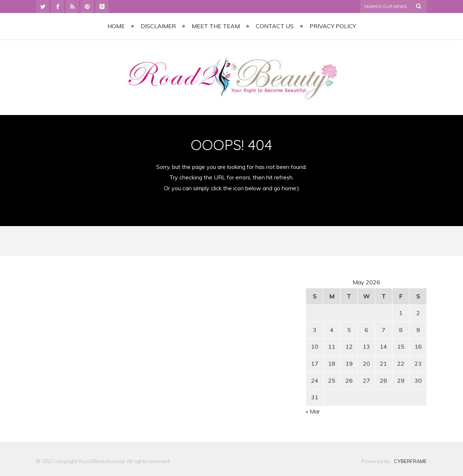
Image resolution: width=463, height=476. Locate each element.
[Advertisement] (98, 329)
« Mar (313, 411)
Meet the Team (216, 26)
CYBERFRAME (410, 461)
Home (116, 26)
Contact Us (275, 26)
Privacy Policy (333, 26)
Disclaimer (158, 26)
